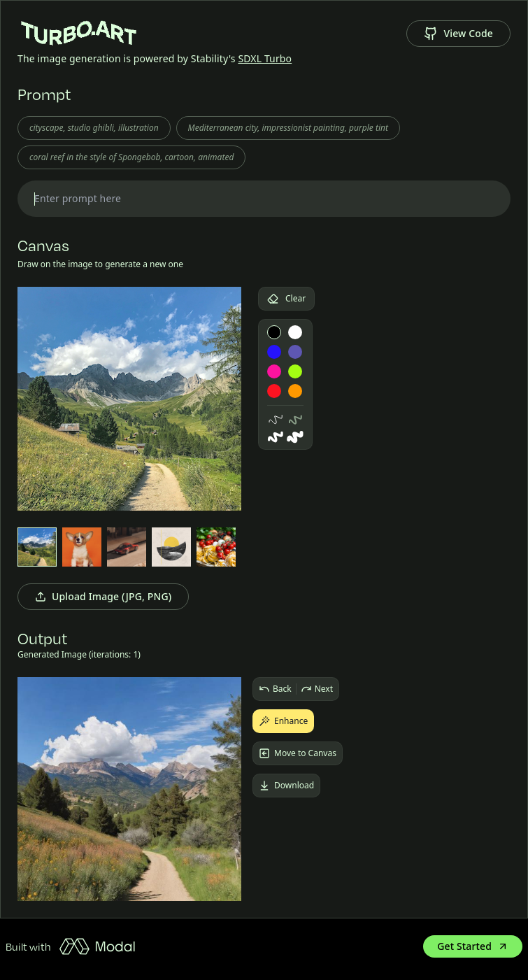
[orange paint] (295, 391)
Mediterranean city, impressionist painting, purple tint (288, 128)
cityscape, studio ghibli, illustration (94, 128)
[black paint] (274, 332)
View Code (458, 34)
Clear (286, 298)
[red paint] (274, 391)
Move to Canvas (298, 753)
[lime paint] (295, 371)
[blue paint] (274, 352)
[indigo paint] (295, 352)
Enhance (283, 721)
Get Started (473, 946)
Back (275, 689)
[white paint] (295, 332)
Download (286, 785)
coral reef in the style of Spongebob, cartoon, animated (131, 157)
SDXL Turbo (265, 58)
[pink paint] (274, 371)
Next (317, 689)
